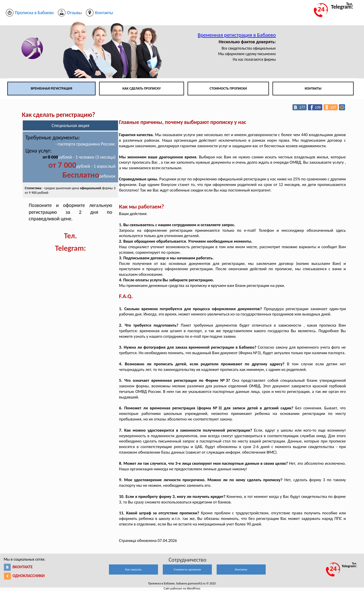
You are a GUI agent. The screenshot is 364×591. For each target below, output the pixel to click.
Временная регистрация (52, 88)
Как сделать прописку (142, 88)
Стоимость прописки (228, 88)
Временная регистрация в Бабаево (237, 35)
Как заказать (133, 569)
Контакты (313, 88)
